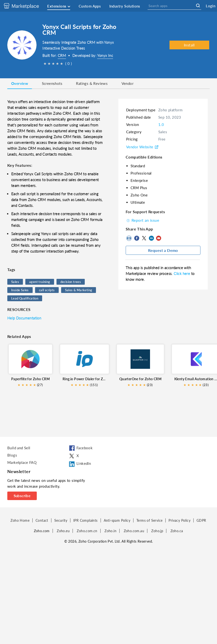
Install (189, 45)
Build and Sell (19, 448)
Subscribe (22, 496)
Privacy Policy (179, 520)
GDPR (201, 520)
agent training (40, 282)
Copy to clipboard (129, 238)
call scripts (47, 290)
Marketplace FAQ (22, 462)
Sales (15, 282)
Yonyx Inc (105, 55)
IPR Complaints (85, 520)
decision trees (71, 282)
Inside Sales (20, 290)
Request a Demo (163, 250)
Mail (159, 238)
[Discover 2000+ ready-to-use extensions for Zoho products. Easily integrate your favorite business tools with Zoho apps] (25, 6)
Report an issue (142, 220)
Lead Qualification (25, 298)
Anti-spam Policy (117, 520)
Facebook (137, 238)
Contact (42, 520)
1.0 (161, 124)
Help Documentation (24, 318)
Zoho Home (20, 520)
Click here (182, 273)
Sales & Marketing (79, 290)
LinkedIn (151, 238)
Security (61, 520)
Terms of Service (149, 520)
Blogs (12, 455)
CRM (62, 55)
